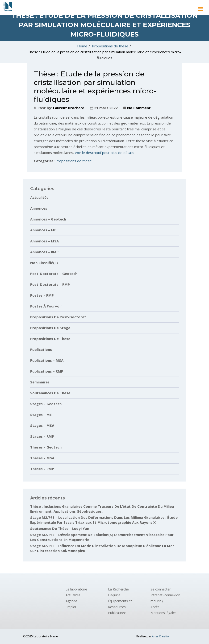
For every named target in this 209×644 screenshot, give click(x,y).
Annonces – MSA (44, 241)
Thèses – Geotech (46, 447)
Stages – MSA (42, 425)
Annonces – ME (43, 230)
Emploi (71, 607)
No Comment (139, 108)
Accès (155, 607)
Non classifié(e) (44, 263)
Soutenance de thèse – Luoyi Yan (60, 528)
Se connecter (161, 589)
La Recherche (118, 589)
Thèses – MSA (42, 458)
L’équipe (114, 595)
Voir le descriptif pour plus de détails (104, 153)
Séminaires (40, 382)
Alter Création (161, 636)
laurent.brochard (69, 108)
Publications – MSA (47, 360)
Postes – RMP (42, 295)
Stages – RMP (42, 436)
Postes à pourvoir (46, 306)
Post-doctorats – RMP (50, 284)
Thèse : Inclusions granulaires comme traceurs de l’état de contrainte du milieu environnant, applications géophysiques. (102, 509)
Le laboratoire (76, 589)
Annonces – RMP (44, 252)
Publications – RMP (47, 371)
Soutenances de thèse (50, 393)
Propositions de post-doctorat (58, 317)
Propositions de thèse (110, 46)
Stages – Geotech (46, 404)
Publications (41, 349)
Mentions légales (163, 613)
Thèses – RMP (42, 469)
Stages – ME (41, 415)
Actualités (39, 197)
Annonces (39, 208)
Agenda (71, 601)
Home (82, 46)
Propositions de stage (50, 328)
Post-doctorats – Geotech (54, 274)
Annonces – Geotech (48, 219)
